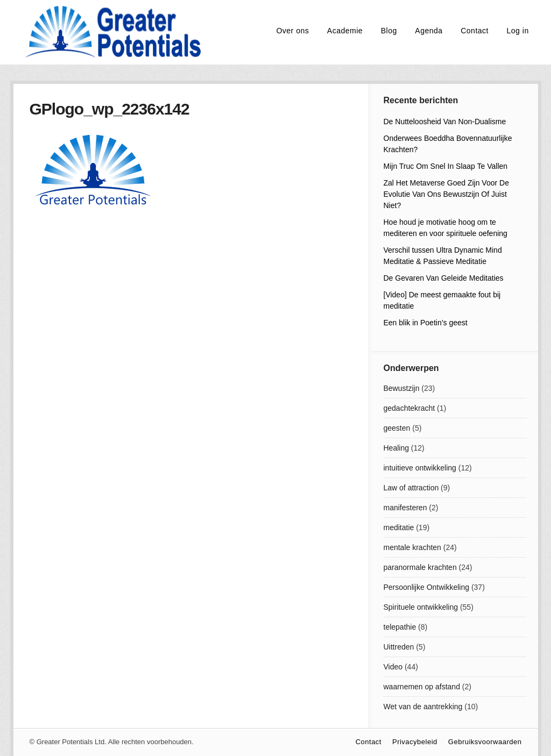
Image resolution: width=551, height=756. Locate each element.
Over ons (292, 31)
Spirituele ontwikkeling (421, 607)
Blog (389, 31)
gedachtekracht (409, 408)
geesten (397, 428)
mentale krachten (412, 547)
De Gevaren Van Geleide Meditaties (444, 278)
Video (393, 667)
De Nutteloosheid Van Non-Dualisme (445, 122)
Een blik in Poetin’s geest (426, 323)
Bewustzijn (402, 388)
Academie (345, 31)
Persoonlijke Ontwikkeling (427, 587)
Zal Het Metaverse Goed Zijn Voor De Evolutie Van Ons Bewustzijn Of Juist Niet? (446, 194)
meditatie (399, 527)
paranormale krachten (420, 567)
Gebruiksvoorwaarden (485, 742)
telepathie (400, 627)
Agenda (429, 31)
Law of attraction (411, 488)
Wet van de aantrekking (423, 707)
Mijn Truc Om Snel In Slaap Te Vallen (446, 166)
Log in (518, 31)
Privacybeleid (415, 742)
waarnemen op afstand (422, 687)
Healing (396, 448)
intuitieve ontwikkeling (420, 468)
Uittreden (399, 647)
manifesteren (405, 508)
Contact (475, 31)
